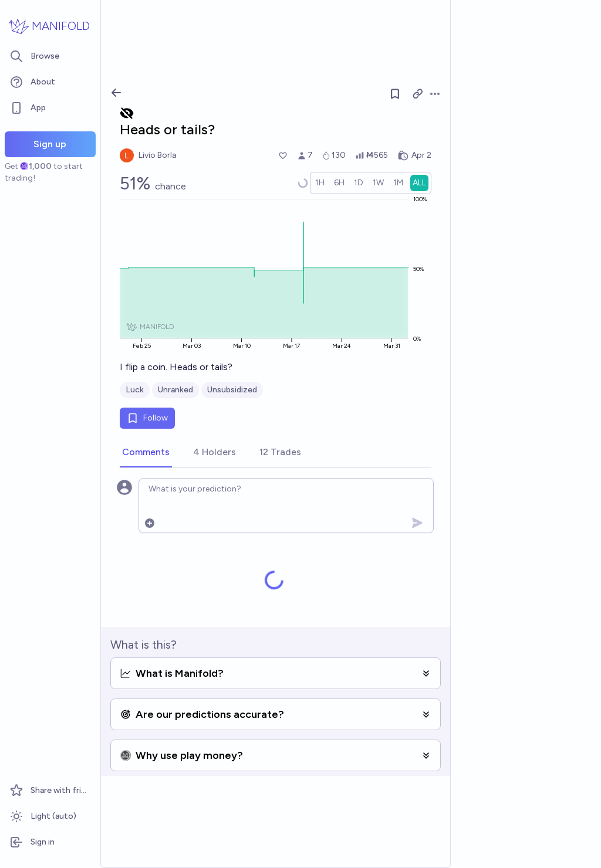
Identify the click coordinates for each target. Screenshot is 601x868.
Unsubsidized (232, 390)
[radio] (320, 183)
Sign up (50, 144)
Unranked (175, 390)
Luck (135, 390)
